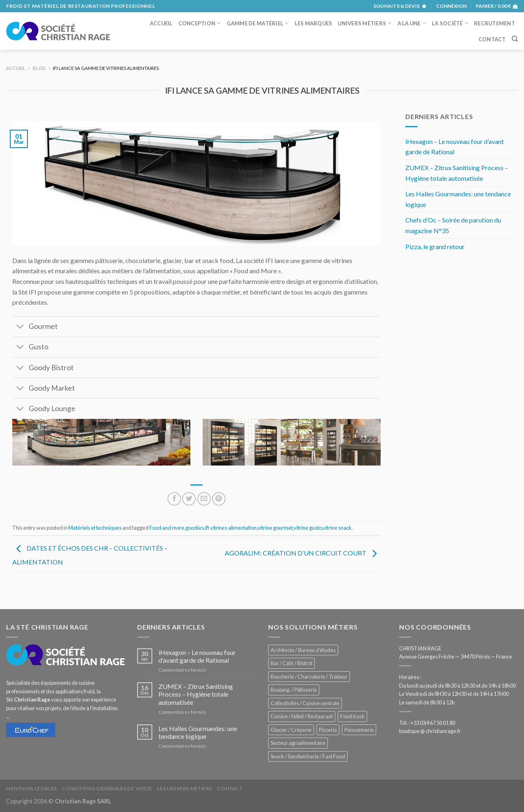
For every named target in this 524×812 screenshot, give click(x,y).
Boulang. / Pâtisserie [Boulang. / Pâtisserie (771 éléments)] (294, 690)
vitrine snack (337, 528)
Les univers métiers (185, 788)
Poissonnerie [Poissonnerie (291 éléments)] (359, 730)
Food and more (167, 528)
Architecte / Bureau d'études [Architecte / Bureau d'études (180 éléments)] (303, 650)
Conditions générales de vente (107, 788)
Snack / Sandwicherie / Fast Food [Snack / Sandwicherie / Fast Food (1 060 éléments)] (308, 756)
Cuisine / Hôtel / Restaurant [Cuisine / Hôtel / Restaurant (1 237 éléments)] (302, 716)
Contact (492, 39)
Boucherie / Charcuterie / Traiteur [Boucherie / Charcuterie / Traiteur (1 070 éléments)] (309, 677)
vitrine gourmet (275, 528)
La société (450, 23)
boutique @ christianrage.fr (430, 731)
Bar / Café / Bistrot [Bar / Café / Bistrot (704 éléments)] (291, 663)
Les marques (314, 23)
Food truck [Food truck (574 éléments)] (352, 716)
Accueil (161, 23)
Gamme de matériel (258, 23)
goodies (195, 528)
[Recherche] (515, 39)
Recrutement (495, 23)
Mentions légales (32, 788)
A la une (412, 23)
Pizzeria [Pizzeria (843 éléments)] (328, 730)
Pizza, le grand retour (435, 246)
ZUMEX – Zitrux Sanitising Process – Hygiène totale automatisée (457, 173)
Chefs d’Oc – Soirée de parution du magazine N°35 (453, 225)
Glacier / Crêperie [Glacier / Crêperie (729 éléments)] (291, 730)
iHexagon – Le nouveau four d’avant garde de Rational (455, 147)
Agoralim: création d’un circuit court (303, 553)
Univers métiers (365, 23)
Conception (200, 23)
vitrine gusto (308, 528)
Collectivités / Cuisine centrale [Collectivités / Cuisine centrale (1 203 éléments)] (305, 703)
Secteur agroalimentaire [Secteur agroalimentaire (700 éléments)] (298, 743)
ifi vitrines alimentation (231, 528)
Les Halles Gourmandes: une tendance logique (458, 199)
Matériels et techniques (95, 528)
